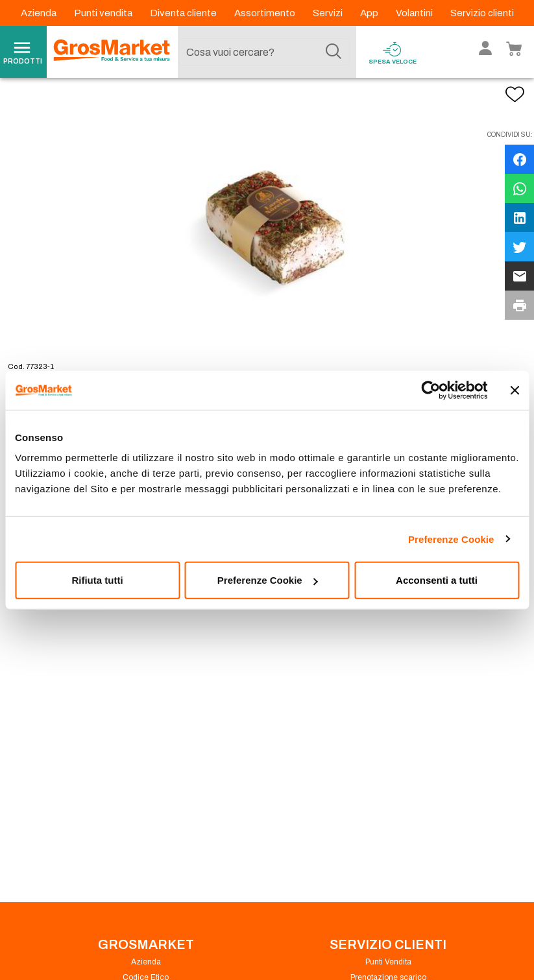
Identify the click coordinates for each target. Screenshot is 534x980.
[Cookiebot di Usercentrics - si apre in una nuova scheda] (431, 390)
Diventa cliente (184, 13)
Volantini (415, 13)
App (370, 13)
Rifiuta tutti (97, 580)
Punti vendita (104, 13)
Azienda (40, 13)
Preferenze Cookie (451, 539)
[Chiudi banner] (515, 390)
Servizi (329, 13)
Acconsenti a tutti (437, 580)
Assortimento (266, 13)
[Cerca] (334, 52)
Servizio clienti (482, 13)
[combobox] (263, 52)
